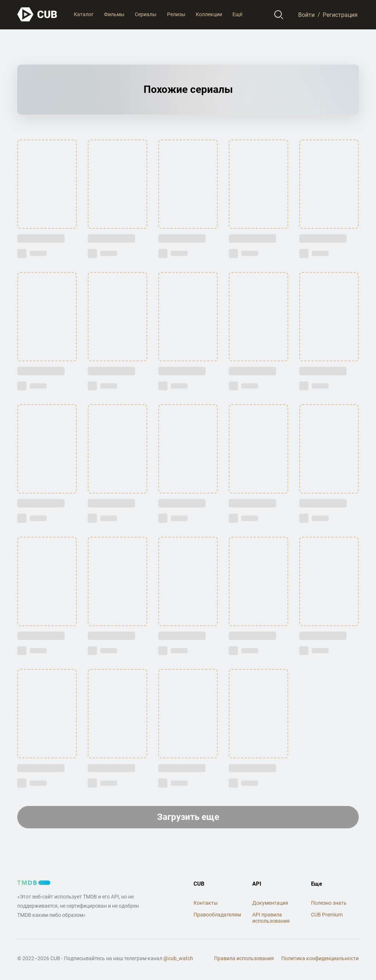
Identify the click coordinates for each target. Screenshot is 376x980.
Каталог (84, 14)
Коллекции (209, 14)
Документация (270, 903)
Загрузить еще (188, 817)
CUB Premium (327, 915)
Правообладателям (217, 915)
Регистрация (340, 15)
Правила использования (244, 958)
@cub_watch (178, 958)
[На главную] (37, 15)
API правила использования (271, 918)
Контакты (206, 903)
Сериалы (146, 14)
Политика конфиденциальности (320, 958)
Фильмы (114, 14)
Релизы (176, 14)
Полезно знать (329, 903)
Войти (306, 15)
